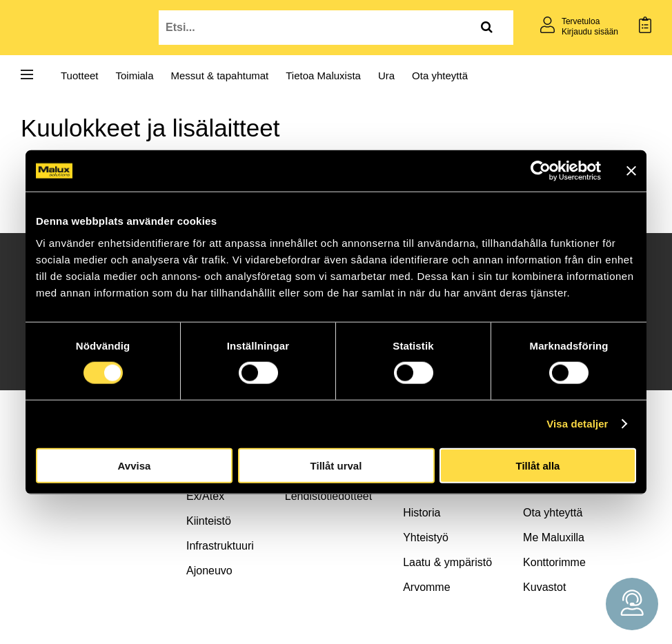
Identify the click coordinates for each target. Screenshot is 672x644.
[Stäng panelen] (631, 171)
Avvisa (135, 465)
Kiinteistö (209, 521)
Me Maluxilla (554, 537)
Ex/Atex (205, 496)
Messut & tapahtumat (220, 76)
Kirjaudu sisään (590, 32)
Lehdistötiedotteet (328, 496)
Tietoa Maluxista (323, 76)
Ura (386, 76)
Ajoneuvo (209, 571)
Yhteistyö (426, 537)
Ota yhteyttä (440, 76)
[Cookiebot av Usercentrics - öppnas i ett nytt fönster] (541, 171)
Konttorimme (554, 562)
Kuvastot (544, 587)
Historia (422, 513)
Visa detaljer (577, 424)
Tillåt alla (538, 465)
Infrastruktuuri (220, 546)
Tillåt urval (336, 465)
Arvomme (426, 587)
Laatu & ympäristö (447, 562)
